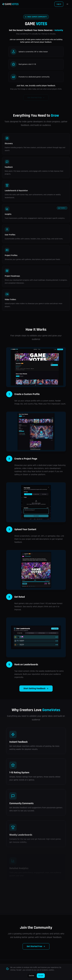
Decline (32, 976)
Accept (41, 976)
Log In (59, 4)
